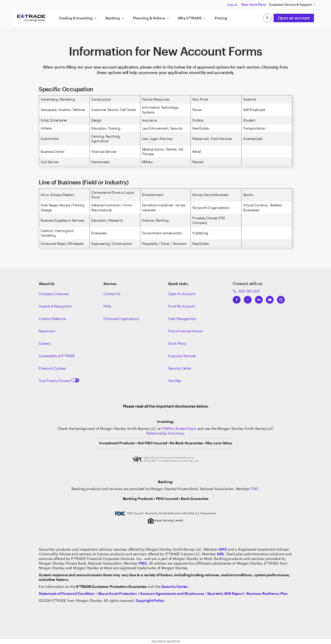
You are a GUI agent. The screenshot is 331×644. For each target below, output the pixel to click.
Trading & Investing (78, 18)
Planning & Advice (151, 18)
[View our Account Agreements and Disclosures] (172, 593)
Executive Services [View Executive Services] (182, 356)
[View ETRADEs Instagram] (281, 298)
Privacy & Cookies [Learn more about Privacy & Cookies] (52, 368)
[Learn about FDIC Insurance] (143, 563)
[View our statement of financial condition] (67, 593)
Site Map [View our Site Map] (175, 381)
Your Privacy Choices (59, 381)
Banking (115, 18)
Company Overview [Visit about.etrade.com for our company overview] (54, 294)
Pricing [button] (221, 18)
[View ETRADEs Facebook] (237, 298)
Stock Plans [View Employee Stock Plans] (177, 343)
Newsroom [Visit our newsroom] (47, 331)
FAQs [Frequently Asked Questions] (107, 306)
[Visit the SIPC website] (223, 549)
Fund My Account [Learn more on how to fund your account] (182, 306)
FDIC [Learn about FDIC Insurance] (254, 489)
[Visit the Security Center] (175, 586)
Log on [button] (232, 4)
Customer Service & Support (293, 5)
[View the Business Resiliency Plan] (267, 593)
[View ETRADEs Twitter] (248, 298)
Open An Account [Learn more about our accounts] (182, 294)
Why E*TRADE (192, 18)
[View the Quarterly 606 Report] (225, 593)
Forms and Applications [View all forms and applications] (121, 319)
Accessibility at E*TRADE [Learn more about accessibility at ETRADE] (57, 356)
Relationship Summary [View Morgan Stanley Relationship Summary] (165, 433)
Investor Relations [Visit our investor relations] (52, 319)
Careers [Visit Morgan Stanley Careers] (45, 343)
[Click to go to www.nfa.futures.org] (220, 554)
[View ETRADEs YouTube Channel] (270, 298)
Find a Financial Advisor (186, 331)
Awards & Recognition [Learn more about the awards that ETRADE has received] (55, 306)
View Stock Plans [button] (253, 4)
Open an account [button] (294, 18)
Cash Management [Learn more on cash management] (182, 319)
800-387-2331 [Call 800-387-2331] (246, 291)
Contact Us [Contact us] (112, 294)
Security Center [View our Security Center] (180, 368)
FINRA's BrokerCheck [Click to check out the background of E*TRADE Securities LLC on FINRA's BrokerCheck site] (179, 428)
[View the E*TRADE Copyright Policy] (150, 600)
